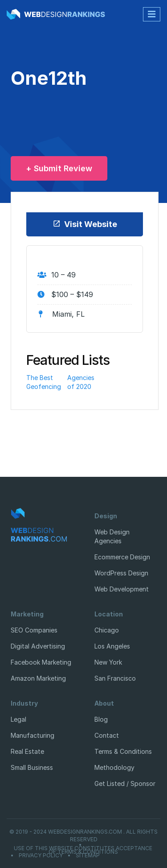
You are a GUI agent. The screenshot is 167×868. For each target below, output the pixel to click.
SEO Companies (34, 630)
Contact (107, 735)
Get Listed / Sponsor (125, 783)
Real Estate (27, 751)
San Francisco (115, 678)
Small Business (32, 767)
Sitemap (88, 856)
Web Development (122, 589)
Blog (101, 719)
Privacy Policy (41, 856)
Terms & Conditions (123, 751)
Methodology (114, 767)
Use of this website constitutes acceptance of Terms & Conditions (83, 850)
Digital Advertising (38, 646)
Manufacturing (33, 735)
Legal (18, 719)
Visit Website (85, 224)
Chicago (107, 630)
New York (108, 662)
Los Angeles (112, 646)
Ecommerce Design (122, 557)
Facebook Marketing (41, 662)
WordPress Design (121, 573)
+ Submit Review (59, 168)
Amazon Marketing (38, 678)
